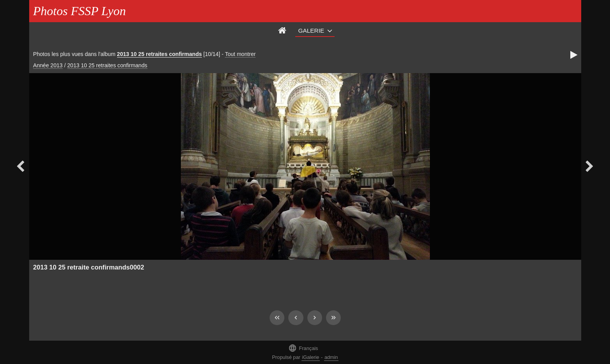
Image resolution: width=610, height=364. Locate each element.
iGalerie (310, 357)
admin (331, 357)
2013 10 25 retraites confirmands (160, 54)
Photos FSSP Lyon (79, 11)
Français (303, 348)
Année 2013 (48, 65)
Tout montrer (240, 54)
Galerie (311, 31)
